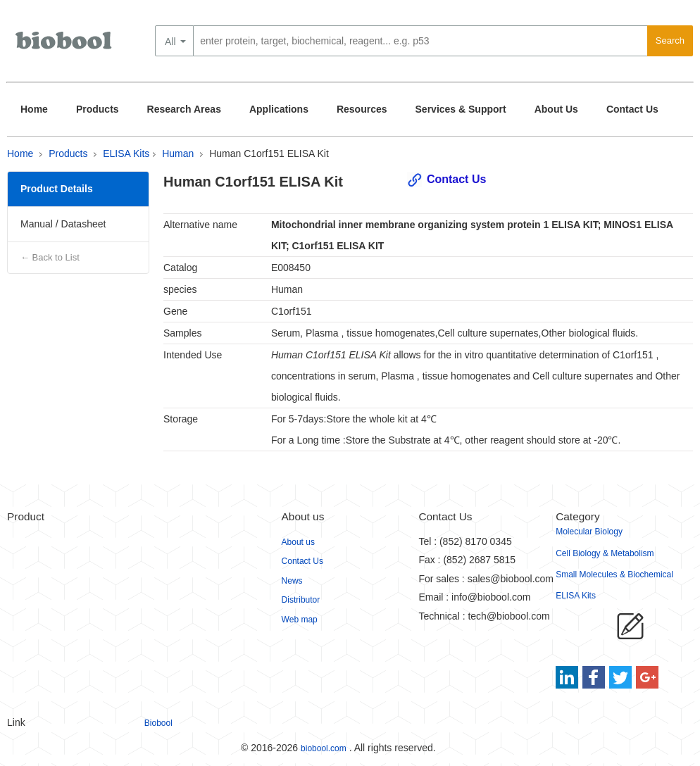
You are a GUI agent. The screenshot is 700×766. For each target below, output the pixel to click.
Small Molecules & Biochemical (614, 574)
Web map (300, 620)
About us (298, 542)
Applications (279, 109)
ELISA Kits (126, 153)
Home (34, 109)
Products (98, 109)
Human (178, 153)
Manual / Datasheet (63, 224)
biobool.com (324, 748)
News (292, 581)
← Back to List (50, 257)
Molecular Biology (589, 532)
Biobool (158, 723)
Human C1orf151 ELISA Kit (269, 153)
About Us (556, 109)
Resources (362, 109)
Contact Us (632, 109)
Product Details (57, 189)
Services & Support (461, 109)
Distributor (301, 600)
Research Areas (184, 109)
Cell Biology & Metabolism (605, 553)
